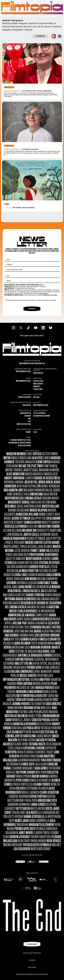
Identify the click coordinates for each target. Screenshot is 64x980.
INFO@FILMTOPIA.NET (32, 336)
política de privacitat (50, 295)
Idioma (9, 281)
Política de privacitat (32, 953)
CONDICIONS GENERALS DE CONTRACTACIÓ (32, 974)
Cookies (32, 960)
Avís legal (32, 967)
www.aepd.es (43, 293)
